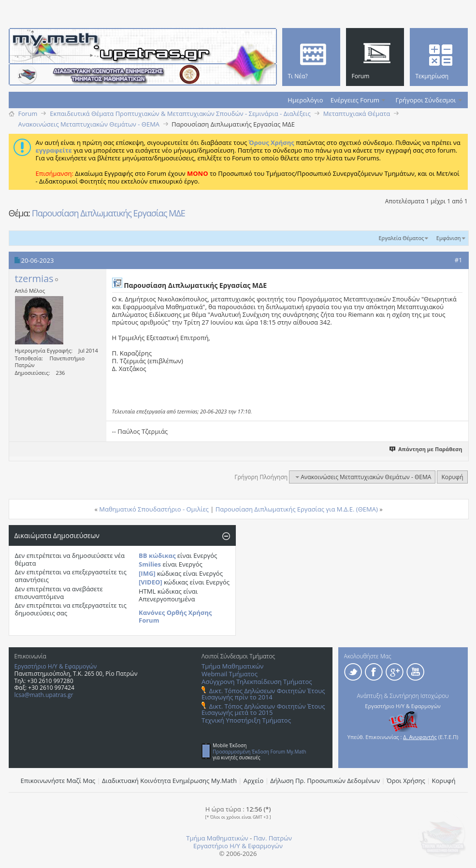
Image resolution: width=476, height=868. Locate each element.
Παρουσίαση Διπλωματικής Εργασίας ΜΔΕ (108, 213)
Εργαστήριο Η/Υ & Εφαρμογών (56, 666)
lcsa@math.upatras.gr (44, 695)
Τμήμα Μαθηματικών (232, 666)
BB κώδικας (157, 555)
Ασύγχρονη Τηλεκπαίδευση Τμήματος (257, 682)
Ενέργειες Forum (355, 100)
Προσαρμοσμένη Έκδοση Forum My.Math (260, 752)
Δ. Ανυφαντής (420, 737)
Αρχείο (254, 781)
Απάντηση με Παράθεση (426, 449)
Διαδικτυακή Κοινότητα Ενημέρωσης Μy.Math (169, 781)
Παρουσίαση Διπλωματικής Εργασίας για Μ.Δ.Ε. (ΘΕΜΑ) (297, 509)
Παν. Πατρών (273, 838)
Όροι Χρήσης (406, 781)
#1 (459, 260)
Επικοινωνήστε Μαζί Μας (58, 781)
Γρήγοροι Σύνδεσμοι (426, 100)
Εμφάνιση (449, 238)
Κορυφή (452, 477)
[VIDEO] (151, 582)
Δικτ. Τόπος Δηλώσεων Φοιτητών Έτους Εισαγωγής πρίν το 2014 (263, 694)
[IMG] (147, 573)
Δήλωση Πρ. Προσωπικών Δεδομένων (325, 781)
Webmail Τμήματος (230, 674)
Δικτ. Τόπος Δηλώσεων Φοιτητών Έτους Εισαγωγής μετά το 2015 (263, 709)
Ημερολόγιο (305, 100)
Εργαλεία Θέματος (401, 238)
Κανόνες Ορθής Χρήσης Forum (175, 616)
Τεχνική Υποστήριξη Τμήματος (246, 720)
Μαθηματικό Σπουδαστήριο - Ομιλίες (154, 509)
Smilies (150, 564)
